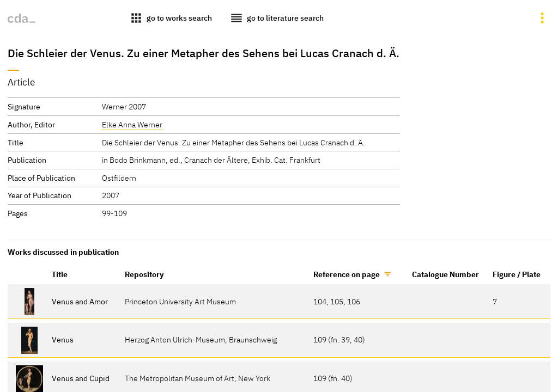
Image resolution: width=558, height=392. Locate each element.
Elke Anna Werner (132, 124)
